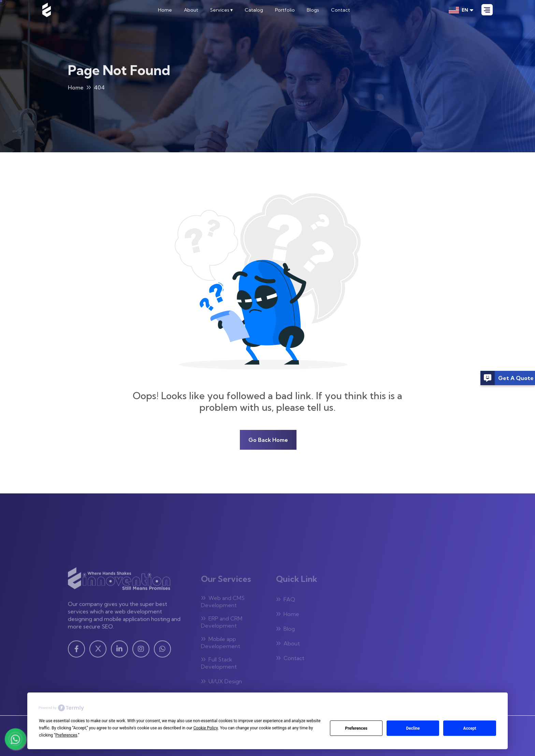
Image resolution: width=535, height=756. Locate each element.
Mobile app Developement (221, 644)
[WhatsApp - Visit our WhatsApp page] (162, 651)
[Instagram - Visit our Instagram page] (141, 651)
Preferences (356, 728)
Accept (470, 728)
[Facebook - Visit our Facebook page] (76, 651)
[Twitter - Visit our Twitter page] (98, 651)
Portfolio (285, 10)
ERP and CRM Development (222, 624)
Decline (413, 728)
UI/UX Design (221, 683)
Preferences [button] (66, 735)
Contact (341, 10)
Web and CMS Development (223, 603)
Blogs (313, 10)
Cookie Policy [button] (206, 728)
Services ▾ (221, 10)
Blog (285, 630)
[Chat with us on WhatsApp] (15, 739)
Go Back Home (268, 440)
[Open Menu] (487, 10)
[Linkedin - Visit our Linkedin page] (119, 651)
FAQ (286, 601)
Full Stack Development (219, 665)
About (191, 10)
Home (165, 10)
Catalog (254, 10)
